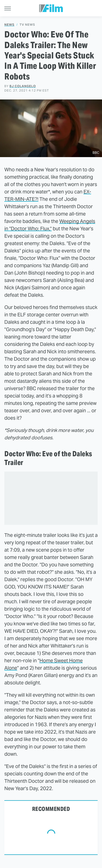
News (9, 25)
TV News (27, 25)
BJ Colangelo (23, 86)
